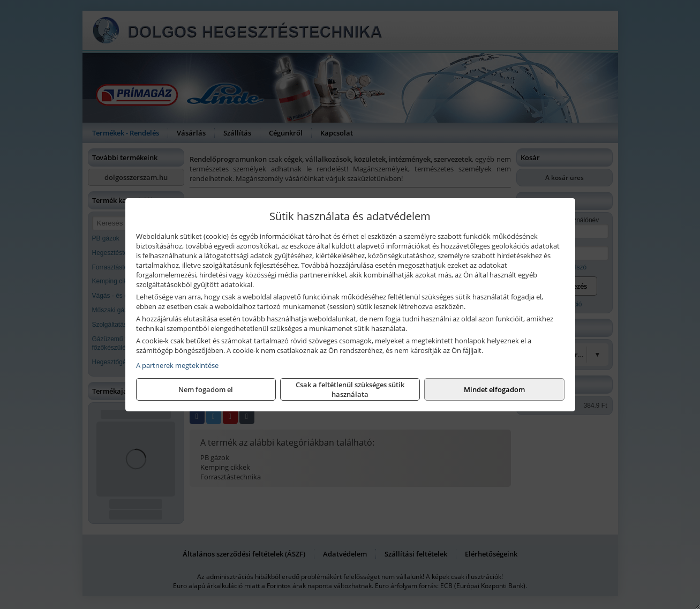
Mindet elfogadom (494, 389)
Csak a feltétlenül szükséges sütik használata (350, 389)
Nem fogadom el (206, 389)
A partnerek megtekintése (177, 365)
